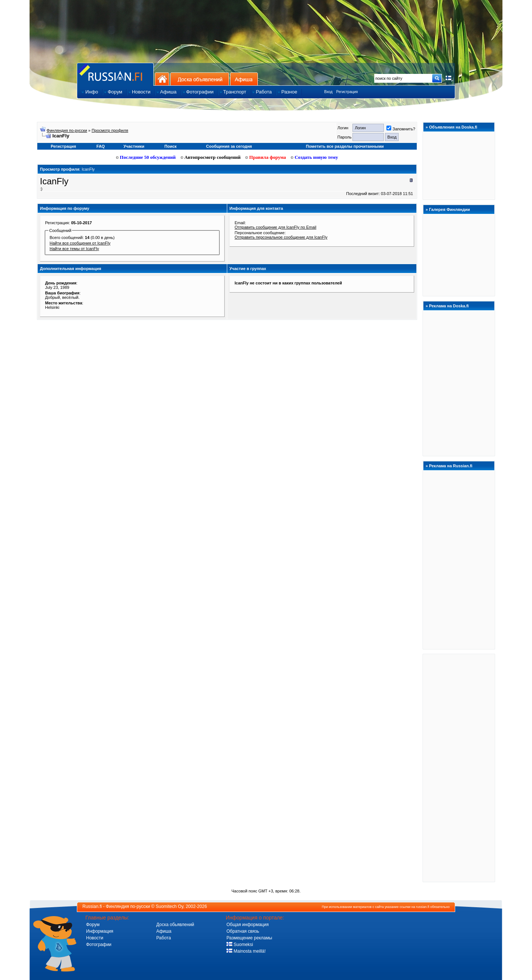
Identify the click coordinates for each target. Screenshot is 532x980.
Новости (95, 938)
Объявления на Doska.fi (453, 127)
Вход (328, 92)
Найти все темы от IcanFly (74, 249)
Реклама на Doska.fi (449, 306)
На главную (162, 79)
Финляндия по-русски (67, 130)
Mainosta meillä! (246, 951)
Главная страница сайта (115, 74)
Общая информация (248, 925)
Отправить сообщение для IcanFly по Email (275, 227)
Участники (134, 146)
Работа (164, 938)
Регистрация (347, 92)
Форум (93, 925)
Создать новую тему (314, 157)
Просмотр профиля (110, 130)
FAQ (101, 146)
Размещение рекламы (249, 938)
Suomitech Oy (170, 906)
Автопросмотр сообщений (211, 157)
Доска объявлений (200, 79)
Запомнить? (401, 129)
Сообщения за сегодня (229, 146)
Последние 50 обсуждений (146, 157)
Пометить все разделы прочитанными (345, 146)
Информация (100, 931)
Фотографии (99, 945)
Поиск (170, 146)
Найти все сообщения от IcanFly (80, 243)
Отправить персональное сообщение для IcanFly (281, 237)
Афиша (244, 79)
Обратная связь (243, 931)
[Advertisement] (459, 768)
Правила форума (266, 157)
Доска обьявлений (175, 925)
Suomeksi (240, 945)
